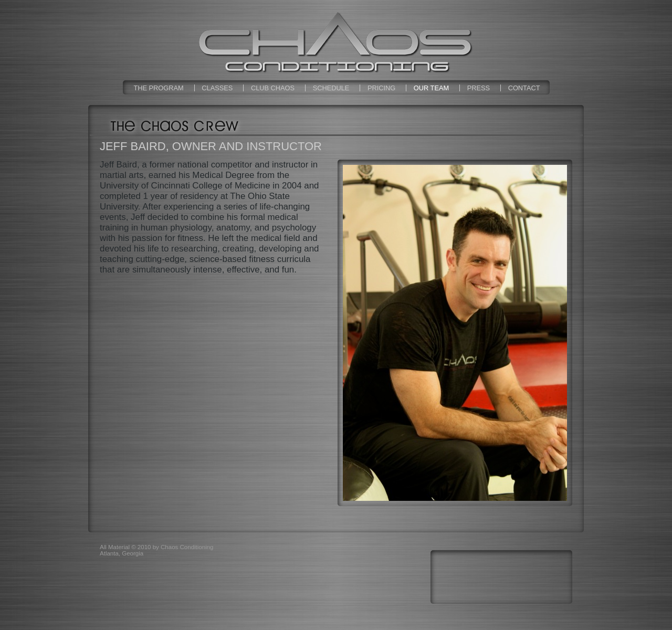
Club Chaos (273, 88)
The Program (158, 88)
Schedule (331, 88)
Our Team (431, 88)
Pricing (381, 88)
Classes (217, 88)
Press (479, 88)
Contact (524, 88)
